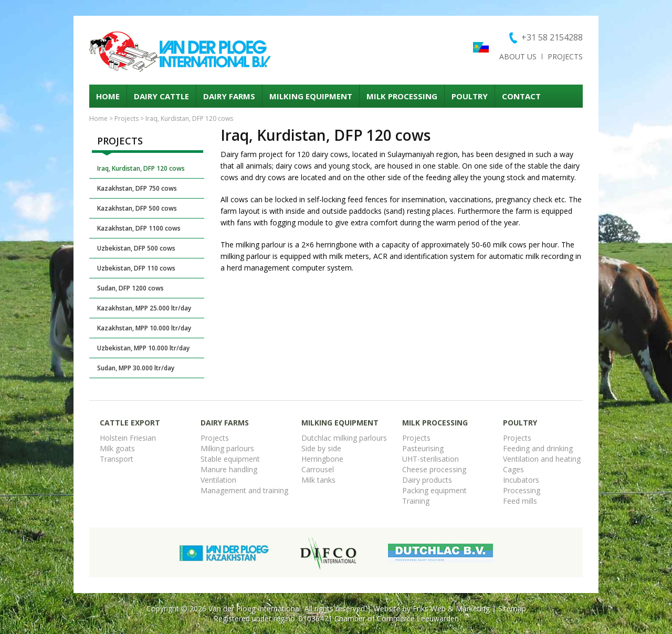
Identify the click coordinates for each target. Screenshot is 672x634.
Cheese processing (434, 469)
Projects (565, 56)
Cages (513, 469)
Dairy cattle (161, 96)
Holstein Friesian (128, 438)
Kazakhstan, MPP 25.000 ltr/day (144, 308)
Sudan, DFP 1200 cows (130, 288)
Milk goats (117, 448)
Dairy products (427, 480)
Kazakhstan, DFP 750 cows (137, 188)
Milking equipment (311, 96)
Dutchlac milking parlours (344, 438)
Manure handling (229, 469)
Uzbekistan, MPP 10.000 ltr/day (143, 348)
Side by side (321, 448)
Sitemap (512, 609)
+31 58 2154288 (552, 37)
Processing (522, 490)
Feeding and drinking (538, 448)
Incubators (521, 480)
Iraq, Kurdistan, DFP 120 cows (141, 168)
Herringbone (322, 459)
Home (108, 96)
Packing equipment (434, 490)
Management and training (244, 490)
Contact (521, 96)
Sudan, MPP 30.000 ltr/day (136, 368)
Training (416, 501)
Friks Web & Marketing (451, 609)
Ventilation (218, 480)
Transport (117, 459)
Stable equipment (230, 459)
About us (518, 56)
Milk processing (402, 96)
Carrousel (318, 469)
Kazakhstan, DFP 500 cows (137, 208)
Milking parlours (227, 448)
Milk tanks (318, 480)
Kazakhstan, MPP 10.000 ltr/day (144, 328)
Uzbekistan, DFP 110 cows (136, 268)
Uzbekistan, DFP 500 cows (136, 248)
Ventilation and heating (542, 459)
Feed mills (520, 501)
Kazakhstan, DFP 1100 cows (139, 228)
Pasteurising (423, 448)
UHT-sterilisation (430, 459)
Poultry (470, 96)
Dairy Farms (229, 96)
